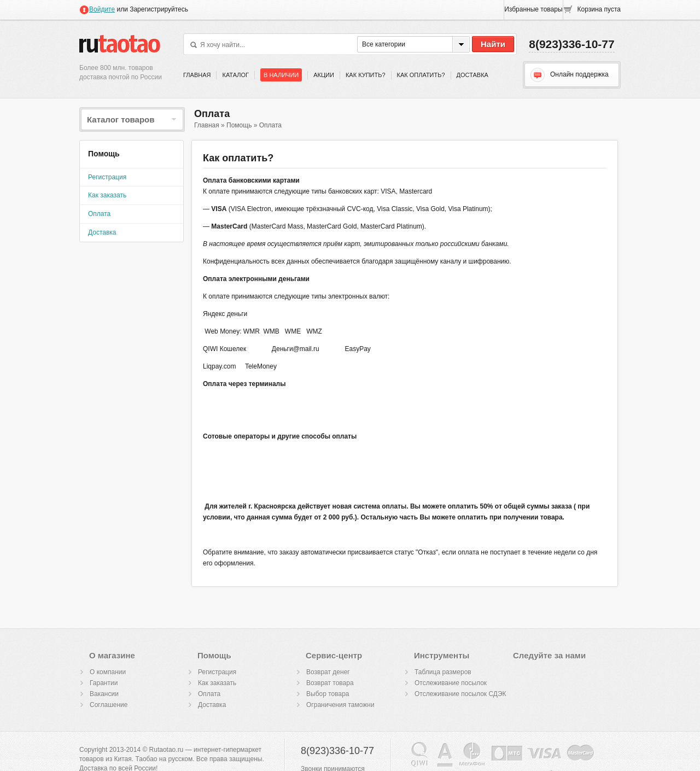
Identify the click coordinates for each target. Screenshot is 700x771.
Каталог (235, 75)
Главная (197, 75)
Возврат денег (328, 672)
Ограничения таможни (340, 705)
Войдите (97, 9)
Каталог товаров (132, 119)
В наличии (281, 75)
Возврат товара (330, 683)
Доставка (472, 75)
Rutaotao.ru (120, 43)
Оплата (99, 214)
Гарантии (104, 683)
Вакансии (104, 694)
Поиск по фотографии (347, 45)
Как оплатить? (421, 75)
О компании (108, 672)
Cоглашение (109, 705)
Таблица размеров (443, 672)
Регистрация (107, 177)
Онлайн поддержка (570, 75)
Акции (324, 75)
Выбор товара (328, 694)
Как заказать (107, 195)
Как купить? (366, 75)
